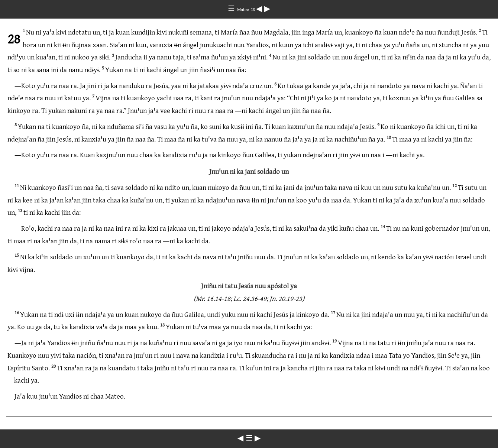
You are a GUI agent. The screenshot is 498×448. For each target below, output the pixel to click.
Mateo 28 (247, 9)
